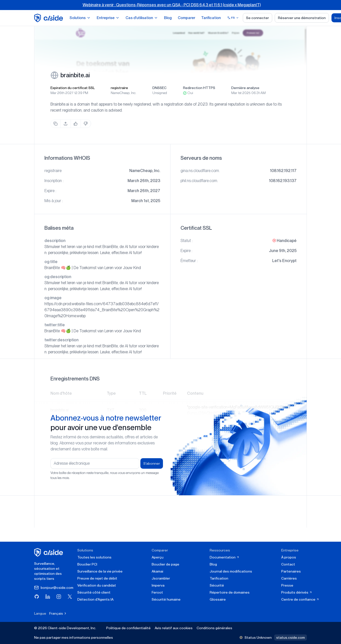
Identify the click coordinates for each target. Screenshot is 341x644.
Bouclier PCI (87, 564)
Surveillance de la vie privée (100, 571)
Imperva (158, 585)
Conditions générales (214, 628)
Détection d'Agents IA (95, 599)
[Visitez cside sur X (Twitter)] (70, 597)
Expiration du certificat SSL (73, 88)
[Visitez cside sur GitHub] (37, 597)
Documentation (224, 557)
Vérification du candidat (97, 585)
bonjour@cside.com (54, 588)
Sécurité (217, 585)
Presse (287, 585)
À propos (289, 557)
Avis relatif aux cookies (174, 628)
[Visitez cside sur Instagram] (59, 597)
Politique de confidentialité (128, 628)
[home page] (49, 18)
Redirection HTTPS (199, 88)
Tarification (211, 18)
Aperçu (158, 557)
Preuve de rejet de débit (97, 578)
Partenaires (291, 571)
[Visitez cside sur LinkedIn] (48, 597)
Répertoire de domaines (230, 592)
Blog (168, 18)
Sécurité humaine (166, 599)
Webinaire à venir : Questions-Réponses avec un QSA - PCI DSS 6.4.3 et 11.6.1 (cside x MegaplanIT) (172, 5)
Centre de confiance (300, 599)
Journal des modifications (231, 571)
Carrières (289, 578)
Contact (288, 564)
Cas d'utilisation (142, 18)
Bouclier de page (165, 564)
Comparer (186, 18)
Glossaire (218, 599)
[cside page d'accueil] (49, 552)
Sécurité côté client (94, 592)
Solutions (80, 18)
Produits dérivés (297, 592)
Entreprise (108, 18)
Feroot (157, 592)
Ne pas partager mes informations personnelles (74, 637)
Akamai (157, 571)
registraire (119, 88)
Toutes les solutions (94, 557)
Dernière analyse (245, 88)
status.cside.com (291, 637)
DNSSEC (159, 88)
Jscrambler (161, 578)
